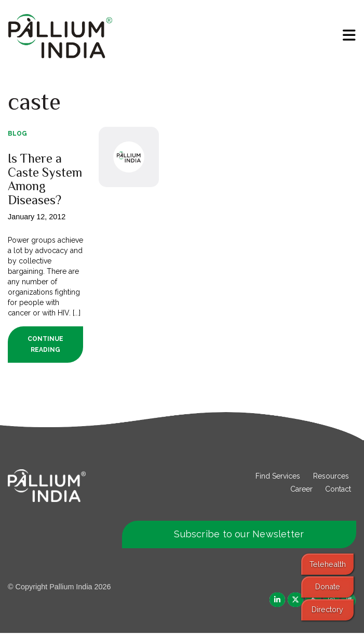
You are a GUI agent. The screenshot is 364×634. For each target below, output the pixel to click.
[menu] (349, 35)
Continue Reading (45, 345)
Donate (328, 586)
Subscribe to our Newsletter (239, 535)
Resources (331, 477)
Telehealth (328, 564)
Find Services (278, 477)
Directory (327, 609)
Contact (338, 490)
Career (301, 490)
